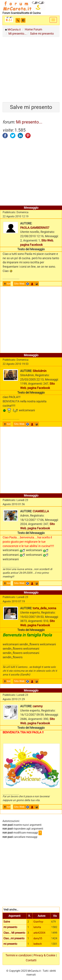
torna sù (10, 284)
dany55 (38, 938)
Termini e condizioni (19, 955)
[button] (18, 20)
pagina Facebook (31, 245)
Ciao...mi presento (14, 938)
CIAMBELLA (41, 511)
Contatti (31, 960)
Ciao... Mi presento (14, 933)
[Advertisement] (31, 68)
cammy (38, 706)
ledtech (38, 944)
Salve (7, 922)
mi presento (10, 927)
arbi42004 (39, 933)
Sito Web (47, 240)
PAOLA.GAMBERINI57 (35, 228)
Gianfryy (38, 922)
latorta (37, 927)
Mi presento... (29, 122)
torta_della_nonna (44, 608)
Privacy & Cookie (44, 955)
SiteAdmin (40, 371)
